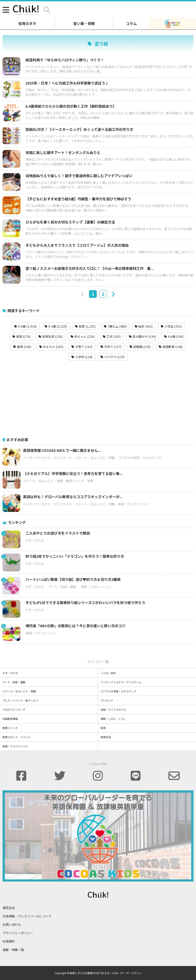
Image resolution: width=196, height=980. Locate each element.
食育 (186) (22, 347)
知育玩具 (106, 737)
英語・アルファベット (133, 504)
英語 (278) (21, 336)
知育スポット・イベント (17, 737)
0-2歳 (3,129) (56, 326)
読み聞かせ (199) (142, 336)
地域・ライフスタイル (113, 710)
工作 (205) (112, 336)
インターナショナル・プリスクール (47, 458)
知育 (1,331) (85, 326)
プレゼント (107, 700)
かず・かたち (35, 540)
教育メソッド (75, 481)
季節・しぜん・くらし (96, 587)
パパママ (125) (113, 357)
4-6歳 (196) (174, 336)
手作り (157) (111, 347)
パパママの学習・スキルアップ (139, 458)
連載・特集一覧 (13, 950)
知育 (90, 481)
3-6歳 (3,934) (25, 326)
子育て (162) (82, 347)
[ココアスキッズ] (173, 23)
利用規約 (9, 941)
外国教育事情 (10, 719)
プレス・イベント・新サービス (20, 700)
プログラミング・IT (14, 710)
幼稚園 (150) (140, 347)
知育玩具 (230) (51, 336)
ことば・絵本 (108, 673)
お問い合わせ (12, 924)
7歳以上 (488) (115, 326)
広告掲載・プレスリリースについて (27, 916)
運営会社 (9, 908)
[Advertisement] (98, 399)
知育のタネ (27, 23)
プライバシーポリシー (18, 933)
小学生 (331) (171, 326)
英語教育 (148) (171, 347)
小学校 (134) (82, 357)
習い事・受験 (84, 23)
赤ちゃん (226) (83, 336)
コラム (131, 23)
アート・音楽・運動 (62, 587)
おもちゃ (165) (51, 347)
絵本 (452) (144, 326)
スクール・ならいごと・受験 (95, 458)
